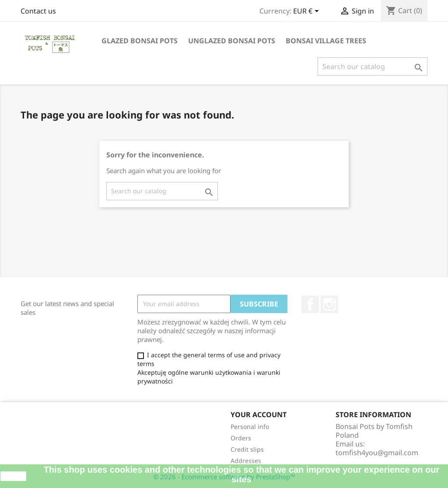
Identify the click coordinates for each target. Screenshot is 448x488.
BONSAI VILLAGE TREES (326, 41)
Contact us (38, 11)
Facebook (310, 304)
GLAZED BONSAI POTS (140, 41)
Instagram (329, 304)
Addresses (246, 461)
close (13, 476)
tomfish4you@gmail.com (377, 453)
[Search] (373, 66)
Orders (241, 438)
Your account (259, 415)
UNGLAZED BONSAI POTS (232, 41)
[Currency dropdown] (308, 12)
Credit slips (247, 449)
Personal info (250, 427)
